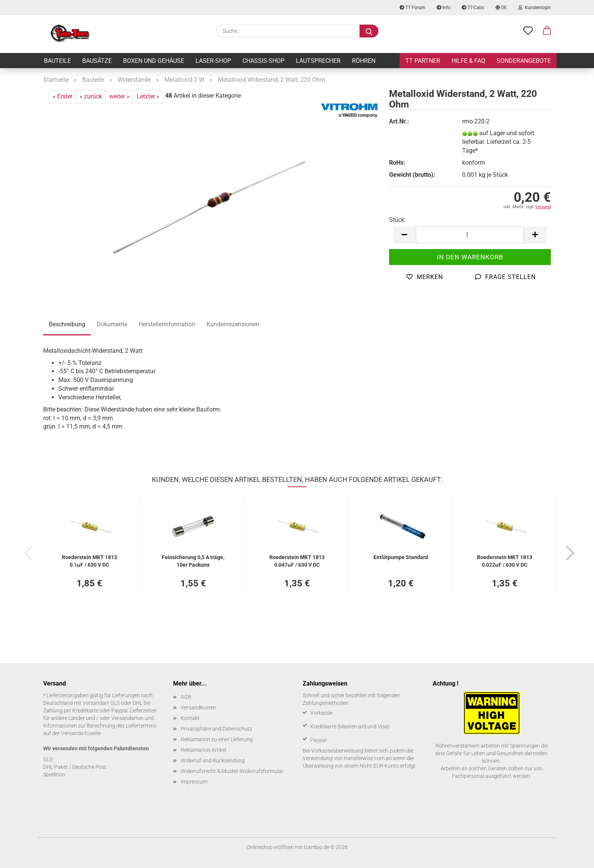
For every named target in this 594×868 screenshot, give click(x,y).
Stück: (397, 220)
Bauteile (57, 61)
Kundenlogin (535, 8)
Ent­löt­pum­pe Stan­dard (401, 557)
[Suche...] (369, 31)
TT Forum (413, 8)
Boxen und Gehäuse (154, 61)
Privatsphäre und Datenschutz (216, 729)
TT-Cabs (473, 8)
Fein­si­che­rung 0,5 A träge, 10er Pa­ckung (193, 560)
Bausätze (97, 61)
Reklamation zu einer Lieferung (217, 739)
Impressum (194, 782)
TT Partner (423, 61)
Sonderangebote (524, 61)
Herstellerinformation (167, 324)
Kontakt (190, 718)
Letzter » (148, 96)
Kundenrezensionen (233, 324)
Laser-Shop (213, 61)
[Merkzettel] (528, 31)
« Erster (63, 96)
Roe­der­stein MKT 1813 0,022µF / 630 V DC (505, 560)
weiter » (119, 96)
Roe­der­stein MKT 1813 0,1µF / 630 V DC (89, 560)
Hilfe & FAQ (468, 61)
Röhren (364, 61)
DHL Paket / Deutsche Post (75, 767)
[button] (547, 31)
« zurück (91, 96)
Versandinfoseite (81, 733)
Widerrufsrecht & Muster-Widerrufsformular (232, 771)
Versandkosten (199, 707)
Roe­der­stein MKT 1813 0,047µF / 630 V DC (297, 560)
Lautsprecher (318, 61)
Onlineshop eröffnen (270, 847)
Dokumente (112, 324)
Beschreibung (67, 324)
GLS (48, 759)
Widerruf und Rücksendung (213, 760)
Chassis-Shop (263, 61)
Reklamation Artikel (203, 750)
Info (444, 8)
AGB (186, 697)
